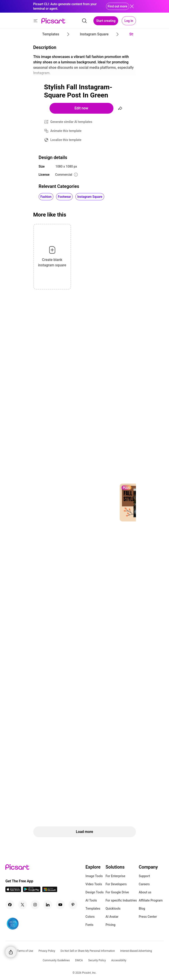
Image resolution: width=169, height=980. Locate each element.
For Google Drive (117, 892)
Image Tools (94, 876)
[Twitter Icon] (23, 905)
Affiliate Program (151, 900)
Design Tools (95, 892)
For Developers (116, 884)
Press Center (148, 917)
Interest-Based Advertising (136, 951)
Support (144, 876)
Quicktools (113, 909)
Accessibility (119, 960)
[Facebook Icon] (10, 905)
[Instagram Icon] (35, 905)
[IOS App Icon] (13, 891)
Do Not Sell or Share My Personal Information (88, 951)
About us (145, 892)
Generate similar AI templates (71, 122)
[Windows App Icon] (50, 891)
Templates (93, 909)
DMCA (79, 960)
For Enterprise (115, 876)
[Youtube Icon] (60, 905)
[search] (84, 21)
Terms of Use (25, 951)
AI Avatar (112, 917)
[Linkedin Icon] (48, 905)
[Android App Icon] (32, 891)
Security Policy (97, 960)
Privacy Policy (47, 951)
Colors (90, 917)
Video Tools (94, 884)
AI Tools (91, 900)
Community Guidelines (56, 960)
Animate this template (66, 131)
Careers (144, 884)
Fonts (89, 925)
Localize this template (66, 140)
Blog (142, 909)
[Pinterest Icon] (73, 905)
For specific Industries (121, 900)
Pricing (110, 925)
